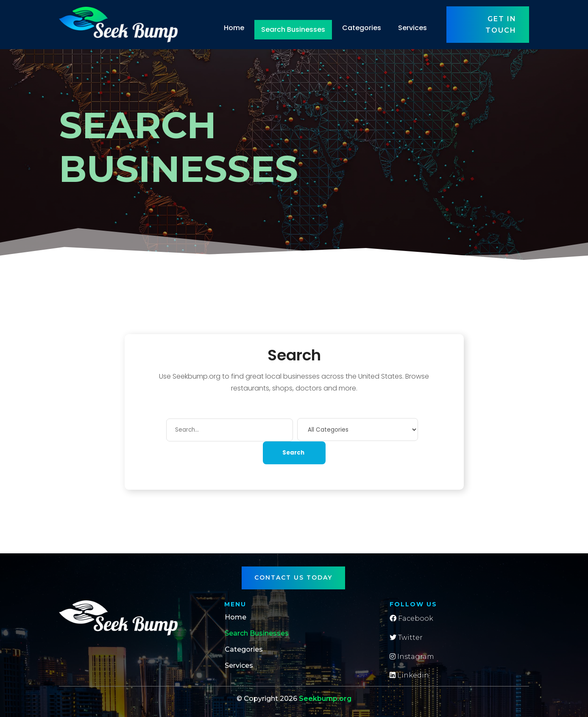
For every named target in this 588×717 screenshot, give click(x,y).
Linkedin (409, 675)
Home (234, 28)
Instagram (412, 657)
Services (412, 28)
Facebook (411, 618)
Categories (362, 28)
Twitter (406, 637)
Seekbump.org (325, 699)
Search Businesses (293, 29)
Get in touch (501, 25)
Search (293, 453)
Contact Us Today (293, 578)
